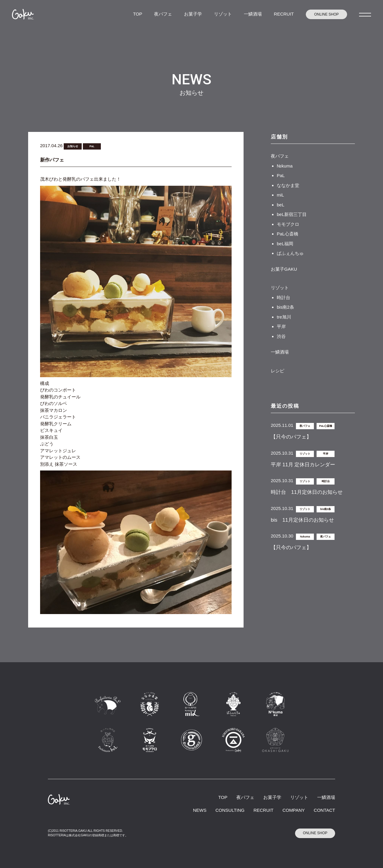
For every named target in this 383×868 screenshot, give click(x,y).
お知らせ (73, 146)
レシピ (278, 371)
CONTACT (325, 810)
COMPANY (294, 810)
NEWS (200, 810)
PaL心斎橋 (288, 234)
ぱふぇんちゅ (290, 253)
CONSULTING (230, 810)
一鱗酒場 (253, 14)
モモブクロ (288, 224)
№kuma (285, 166)
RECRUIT (284, 14)
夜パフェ (163, 14)
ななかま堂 (288, 185)
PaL (92, 146)
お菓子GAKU (284, 269)
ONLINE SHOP (326, 14)
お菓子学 (193, 14)
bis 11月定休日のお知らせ (302, 520)
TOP (138, 14)
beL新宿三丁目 (292, 214)
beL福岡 (285, 244)
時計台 (284, 297)
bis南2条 (285, 307)
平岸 (281, 326)
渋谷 (281, 336)
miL (280, 195)
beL (281, 205)
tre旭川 (284, 317)
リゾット (223, 14)
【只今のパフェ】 (291, 437)
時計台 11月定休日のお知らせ (307, 492)
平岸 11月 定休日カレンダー (303, 465)
